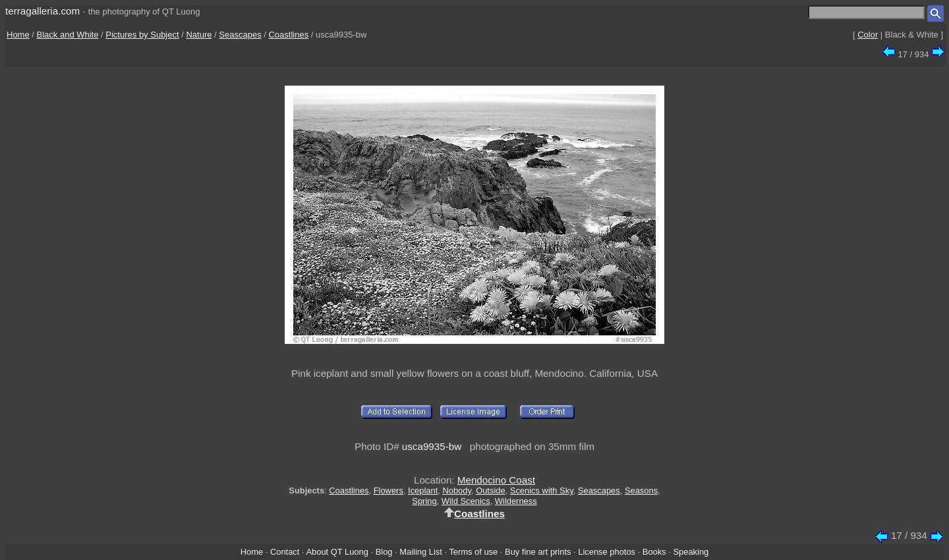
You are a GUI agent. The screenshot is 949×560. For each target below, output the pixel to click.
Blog (384, 552)
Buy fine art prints (538, 552)
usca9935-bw (432, 446)
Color (868, 35)
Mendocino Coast (496, 480)
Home (18, 35)
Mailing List (421, 552)
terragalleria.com (43, 11)
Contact (285, 552)
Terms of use (473, 552)
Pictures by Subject (142, 35)
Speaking (691, 552)
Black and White (68, 35)
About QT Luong (337, 552)
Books (654, 552)
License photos (607, 552)
